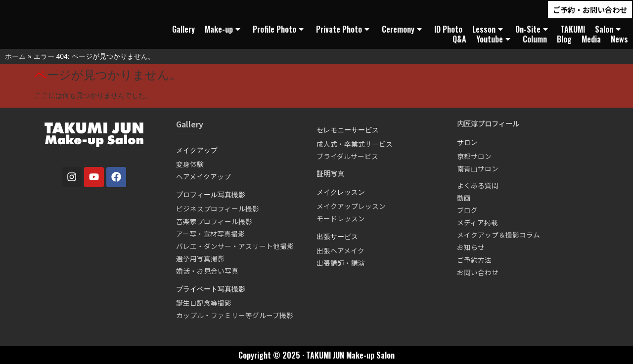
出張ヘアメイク (340, 250)
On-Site (533, 29)
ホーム (15, 56)
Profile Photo (279, 29)
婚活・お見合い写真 (207, 271)
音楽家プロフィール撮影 (214, 221)
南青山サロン (478, 168)
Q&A (459, 39)
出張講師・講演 (341, 263)
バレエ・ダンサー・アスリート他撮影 (235, 246)
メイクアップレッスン (351, 206)
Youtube (495, 39)
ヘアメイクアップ (203, 176)
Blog (564, 39)
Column (535, 39)
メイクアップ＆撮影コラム (498, 235)
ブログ (467, 210)
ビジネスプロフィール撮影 (218, 208)
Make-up (224, 29)
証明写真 (330, 173)
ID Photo (448, 29)
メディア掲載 (477, 222)
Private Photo (344, 29)
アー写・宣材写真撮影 (210, 234)
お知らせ (471, 247)
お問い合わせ (478, 272)
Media (591, 39)
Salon (609, 29)
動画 (464, 198)
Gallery (183, 29)
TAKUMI (573, 29)
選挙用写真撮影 (200, 258)
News (619, 39)
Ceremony (403, 29)
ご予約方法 (474, 260)
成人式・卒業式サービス (355, 144)
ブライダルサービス (347, 156)
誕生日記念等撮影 (204, 303)
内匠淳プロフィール (488, 123)
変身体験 (190, 164)
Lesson (489, 29)
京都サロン (474, 156)
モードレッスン (341, 218)
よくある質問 (478, 185)
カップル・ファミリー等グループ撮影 (235, 315)
